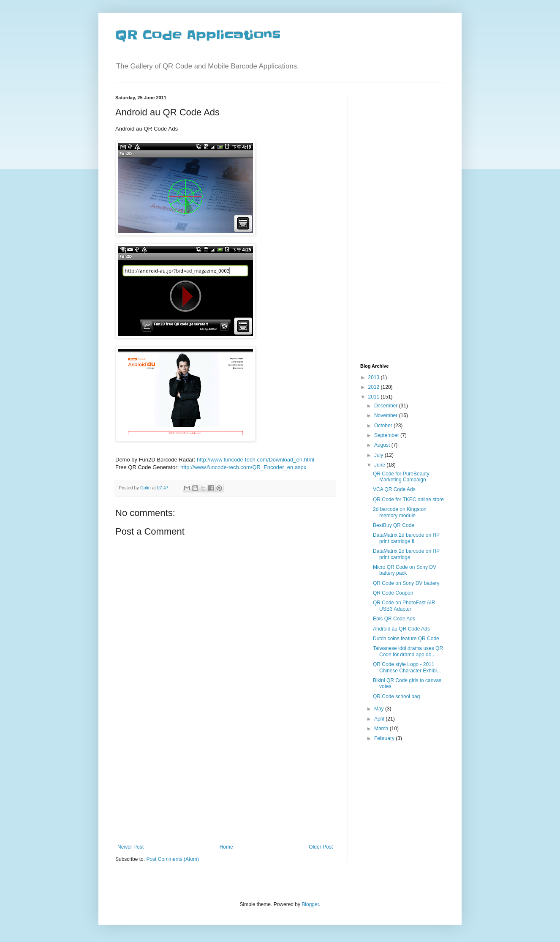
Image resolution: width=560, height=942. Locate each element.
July (379, 455)
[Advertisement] (225, 781)
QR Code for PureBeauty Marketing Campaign (401, 477)
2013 (375, 377)
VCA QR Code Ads (394, 489)
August (383, 445)
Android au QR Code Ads (401, 629)
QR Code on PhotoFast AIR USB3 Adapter (404, 606)
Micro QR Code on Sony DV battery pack (405, 570)
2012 (375, 387)
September (387, 435)
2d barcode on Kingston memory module (400, 512)
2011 (375, 397)
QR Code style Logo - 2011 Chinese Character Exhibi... (407, 667)
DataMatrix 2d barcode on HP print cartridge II (406, 538)
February (385, 738)
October (384, 426)
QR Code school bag (396, 696)
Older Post (321, 847)
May (380, 709)
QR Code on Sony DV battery (406, 583)
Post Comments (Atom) (173, 859)
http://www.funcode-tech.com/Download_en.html (256, 460)
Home (226, 847)
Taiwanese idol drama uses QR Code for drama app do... (408, 651)
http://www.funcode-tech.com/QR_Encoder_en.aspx (243, 467)
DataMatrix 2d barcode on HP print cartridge (406, 554)
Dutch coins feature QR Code (406, 639)
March (382, 729)
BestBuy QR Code (394, 525)
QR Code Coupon (393, 593)
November (387, 415)
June (380, 465)
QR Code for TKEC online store (408, 500)
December (387, 406)
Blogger (310, 904)
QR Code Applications (198, 35)
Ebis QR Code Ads (394, 619)
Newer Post (130, 847)
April (380, 719)
